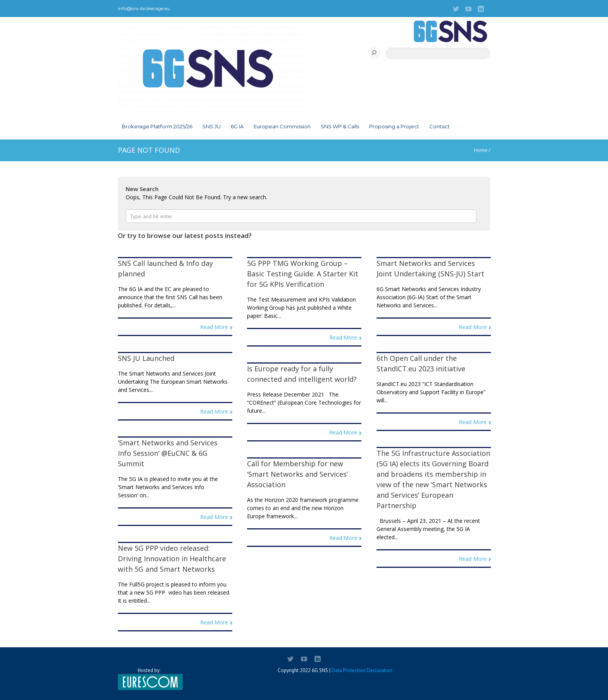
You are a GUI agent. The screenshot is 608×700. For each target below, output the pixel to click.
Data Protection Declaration (362, 670)
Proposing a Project (394, 126)
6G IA (237, 126)
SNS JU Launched (146, 358)
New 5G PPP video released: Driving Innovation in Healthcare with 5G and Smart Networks (172, 559)
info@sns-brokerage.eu (144, 8)
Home (481, 150)
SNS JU (212, 126)
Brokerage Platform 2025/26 (157, 126)
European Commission (282, 126)
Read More (214, 327)
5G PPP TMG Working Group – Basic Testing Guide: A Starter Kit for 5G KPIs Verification (303, 274)
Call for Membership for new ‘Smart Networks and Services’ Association (297, 474)
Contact (440, 126)
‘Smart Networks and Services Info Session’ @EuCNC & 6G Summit (168, 453)
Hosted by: (149, 679)
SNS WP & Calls (340, 126)
